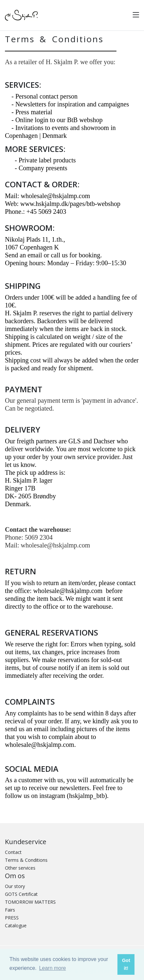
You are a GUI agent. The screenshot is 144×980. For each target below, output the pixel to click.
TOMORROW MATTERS (30, 902)
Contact (13, 852)
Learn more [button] (52, 968)
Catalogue (16, 925)
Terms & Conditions (26, 860)
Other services (20, 868)
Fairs (10, 910)
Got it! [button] (126, 964)
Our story (15, 886)
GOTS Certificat (21, 894)
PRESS (12, 918)
